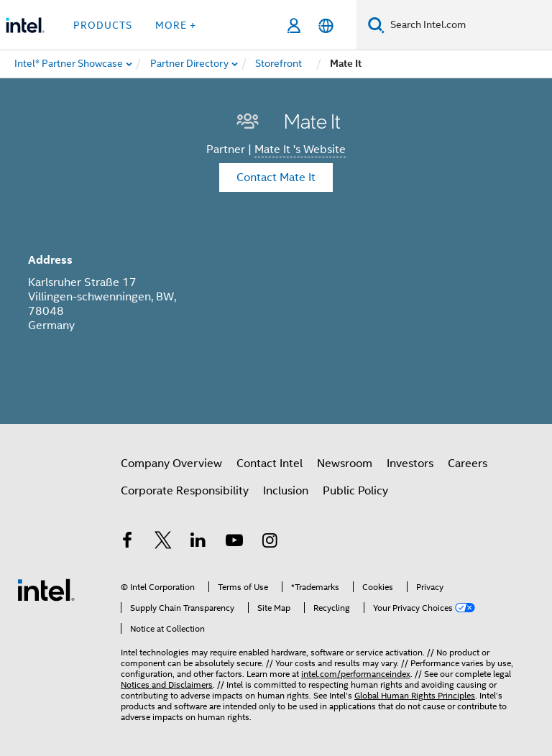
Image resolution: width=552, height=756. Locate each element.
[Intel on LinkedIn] (198, 543)
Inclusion (286, 491)
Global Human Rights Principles (415, 695)
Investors (410, 464)
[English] (326, 26)
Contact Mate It (276, 178)
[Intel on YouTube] (234, 543)
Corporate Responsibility (185, 491)
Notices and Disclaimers (167, 684)
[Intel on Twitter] (163, 543)
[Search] (376, 25)
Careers (468, 464)
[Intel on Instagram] (270, 543)
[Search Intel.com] (468, 25)
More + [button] (176, 25)
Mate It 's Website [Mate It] (300, 149)
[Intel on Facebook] (127, 543)
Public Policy (355, 491)
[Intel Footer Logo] (46, 589)
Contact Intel (270, 464)
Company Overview (171, 464)
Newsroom (345, 464)
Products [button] (103, 25)
